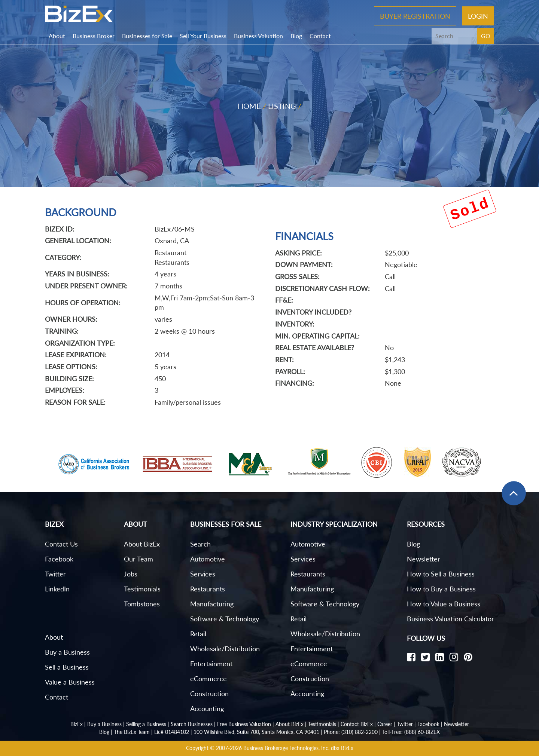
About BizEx (142, 544)
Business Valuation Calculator (450, 619)
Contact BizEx (357, 724)
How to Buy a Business (441, 589)
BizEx (77, 724)
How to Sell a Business (441, 574)
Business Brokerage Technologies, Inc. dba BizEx (298, 748)
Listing (282, 106)
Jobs (131, 574)
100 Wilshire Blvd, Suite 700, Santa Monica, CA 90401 (256, 732)
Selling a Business (146, 724)
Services (203, 574)
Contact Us (61, 544)
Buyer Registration (415, 16)
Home (249, 106)
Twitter (55, 574)
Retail (198, 634)
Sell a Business (67, 667)
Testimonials (142, 589)
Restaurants (208, 589)
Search (200, 544)
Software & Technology (225, 619)
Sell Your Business (203, 36)
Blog (296, 36)
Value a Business (70, 682)
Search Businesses (192, 724)
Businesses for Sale (147, 36)
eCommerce (208, 679)
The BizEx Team (132, 732)
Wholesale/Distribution (225, 649)
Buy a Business (67, 652)
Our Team (138, 559)
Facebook (59, 559)
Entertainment (211, 664)
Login (478, 16)
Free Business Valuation (244, 724)
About (57, 36)
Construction (209, 694)
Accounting (207, 708)
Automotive (208, 559)
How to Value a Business (444, 604)
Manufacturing (212, 604)
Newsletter (424, 559)
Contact (320, 36)
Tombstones (142, 604)
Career (385, 724)
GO (486, 36)
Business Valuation (258, 36)
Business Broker (94, 36)
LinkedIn (57, 589)
